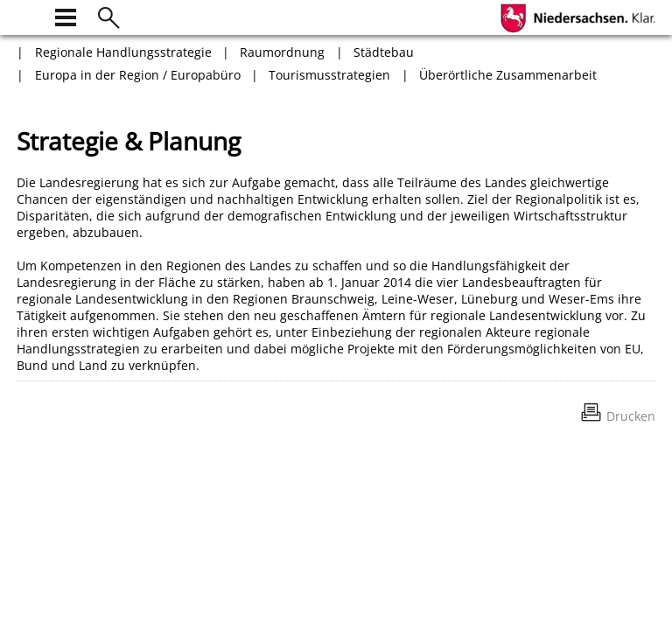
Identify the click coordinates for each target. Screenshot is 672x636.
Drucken (631, 416)
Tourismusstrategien (329, 75)
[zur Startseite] (27, 15)
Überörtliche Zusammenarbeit (508, 75)
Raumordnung (282, 52)
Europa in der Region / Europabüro (138, 75)
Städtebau (384, 52)
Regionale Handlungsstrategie (123, 52)
